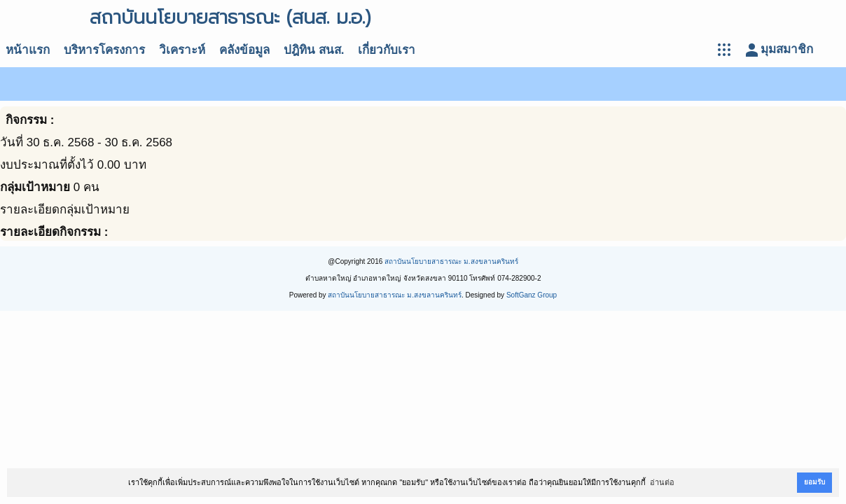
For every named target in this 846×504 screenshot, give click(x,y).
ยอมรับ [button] (814, 482)
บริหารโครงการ (104, 50)
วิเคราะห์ (182, 50)
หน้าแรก (28, 50)
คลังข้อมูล (244, 50)
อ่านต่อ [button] (662, 482)
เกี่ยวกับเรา (387, 50)
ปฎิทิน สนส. (314, 50)
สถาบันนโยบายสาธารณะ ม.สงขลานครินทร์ (451, 261)
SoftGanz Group (532, 295)
